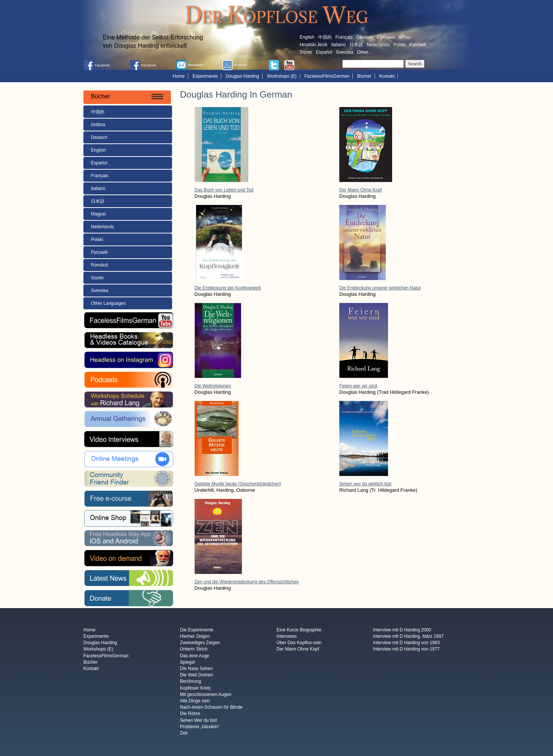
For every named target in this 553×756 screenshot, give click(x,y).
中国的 (325, 37)
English (307, 37)
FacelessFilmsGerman (327, 76)
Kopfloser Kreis (195, 688)
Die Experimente (197, 630)
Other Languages (108, 303)
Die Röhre (190, 714)
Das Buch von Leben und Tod (224, 190)
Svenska (344, 52)
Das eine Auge (195, 656)
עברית (405, 37)
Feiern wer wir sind (358, 386)
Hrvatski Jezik (313, 45)
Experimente (205, 76)
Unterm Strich (194, 649)
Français (344, 37)
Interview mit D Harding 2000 (402, 630)
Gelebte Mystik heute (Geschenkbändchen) (238, 484)
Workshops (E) (282, 76)
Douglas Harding (242, 76)
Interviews (287, 636)
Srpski (306, 52)
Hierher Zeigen (195, 636)
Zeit (184, 733)
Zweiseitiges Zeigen (200, 643)
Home (179, 76)
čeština (98, 125)
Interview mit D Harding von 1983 (406, 643)
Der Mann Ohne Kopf (360, 190)
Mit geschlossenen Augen (206, 694)
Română (99, 265)
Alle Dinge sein (195, 701)
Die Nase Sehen (196, 669)
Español (324, 52)
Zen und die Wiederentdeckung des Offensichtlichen (247, 582)
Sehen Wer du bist (199, 720)
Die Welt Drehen (196, 675)
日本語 (356, 45)
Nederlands (378, 45)
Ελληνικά (386, 37)
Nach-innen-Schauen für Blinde (211, 708)
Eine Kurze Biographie (299, 630)
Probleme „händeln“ (200, 727)
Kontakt (387, 76)
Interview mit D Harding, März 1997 (408, 636)
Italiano (338, 45)
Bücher (364, 76)
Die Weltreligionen (213, 386)
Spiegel (187, 662)
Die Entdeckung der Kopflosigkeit (228, 288)
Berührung (190, 682)
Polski (399, 45)
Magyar (98, 214)
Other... (364, 52)
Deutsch (365, 37)
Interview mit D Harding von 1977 (406, 649)
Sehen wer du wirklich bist (365, 484)
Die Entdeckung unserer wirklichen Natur (380, 288)
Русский (418, 45)
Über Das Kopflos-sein (299, 643)
